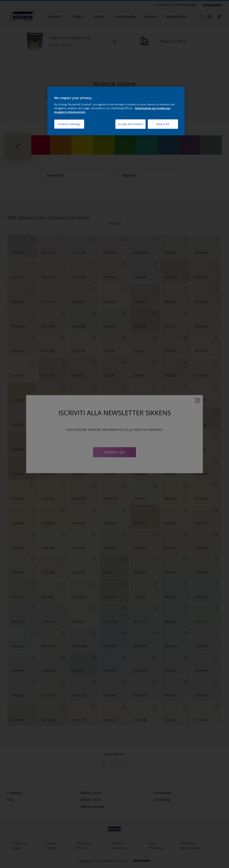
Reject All (163, 124)
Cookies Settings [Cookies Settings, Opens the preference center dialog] (69, 124)
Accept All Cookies (130, 124)
